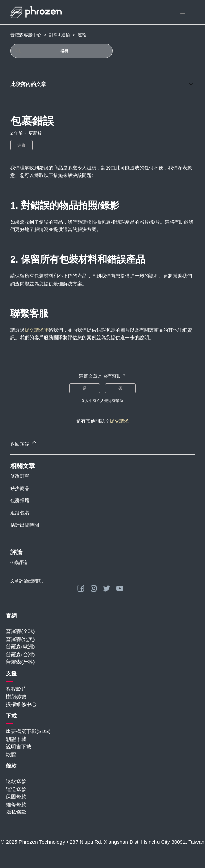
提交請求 (119, 421)
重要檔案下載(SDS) (28, 731)
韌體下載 (16, 739)
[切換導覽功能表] (183, 12)
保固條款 (16, 797)
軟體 (11, 754)
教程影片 (16, 689)
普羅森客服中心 (26, 35)
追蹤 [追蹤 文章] (22, 145)
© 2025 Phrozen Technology (33, 842)
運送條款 (16, 789)
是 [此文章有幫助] (85, 388)
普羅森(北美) (20, 639)
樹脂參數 (16, 697)
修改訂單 (20, 476)
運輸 (82, 35)
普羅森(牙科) (20, 662)
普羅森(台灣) (20, 654)
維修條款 (16, 804)
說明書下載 (19, 746)
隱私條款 (16, 812)
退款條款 (16, 781)
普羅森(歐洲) (20, 647)
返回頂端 (24, 443)
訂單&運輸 (60, 35)
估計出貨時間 (25, 525)
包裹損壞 (20, 500)
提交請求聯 (37, 330)
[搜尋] (61, 51)
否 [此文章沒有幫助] (120, 388)
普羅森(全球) (20, 631)
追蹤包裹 (20, 513)
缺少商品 (20, 488)
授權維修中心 (21, 704)
